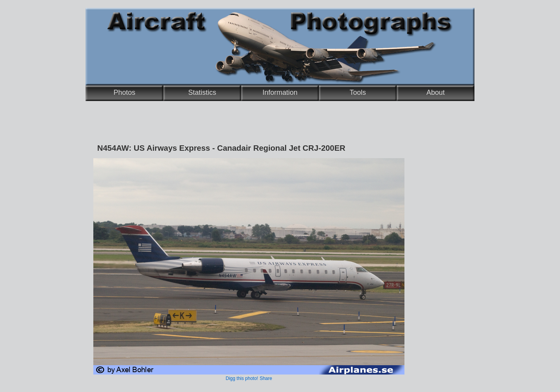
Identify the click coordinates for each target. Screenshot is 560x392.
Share (266, 378)
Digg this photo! (242, 378)
